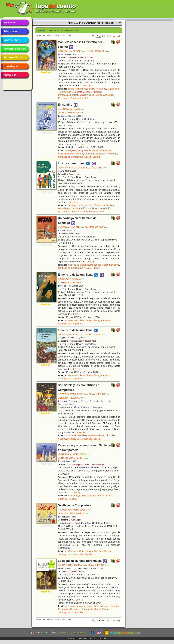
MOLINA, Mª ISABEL (71, 279)
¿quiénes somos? (79, 632)
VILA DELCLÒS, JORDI (93, 168)
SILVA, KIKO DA (99, 394)
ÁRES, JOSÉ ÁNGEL (72, 113)
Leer (87, 86)
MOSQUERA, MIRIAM (72, 51)
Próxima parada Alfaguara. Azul (82, 341)
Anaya (61, 171)
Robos (88, 92)
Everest (61, 461)
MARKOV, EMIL (96, 334)
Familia (91, 89)
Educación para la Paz (87, 208)
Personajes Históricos (69, 609)
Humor (95, 268)
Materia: (42, 30)
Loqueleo (62, 286)
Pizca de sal (74, 174)
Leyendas (114, 606)
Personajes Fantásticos (70, 95)
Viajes (88, 268)
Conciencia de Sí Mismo (70, 154)
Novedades (15, 23)
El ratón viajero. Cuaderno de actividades (86, 464)
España (97, 157)
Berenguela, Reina (91, 609)
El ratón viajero (75, 520)
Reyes (89, 606)
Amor (82, 320)
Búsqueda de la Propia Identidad (94, 150)
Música (71, 208)
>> (114, 36)
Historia (62, 208)
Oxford (61, 569)
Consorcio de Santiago (78, 401)
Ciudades (110, 435)
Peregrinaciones (90, 212)
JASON (64, 227)
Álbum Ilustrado (82, 407)
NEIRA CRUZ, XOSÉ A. (73, 565)
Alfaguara (62, 338)
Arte (102, 212)
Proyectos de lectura (15, 49)
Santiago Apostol (79, 98)
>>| (118, 36)
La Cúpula (63, 116)
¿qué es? (63, 632)
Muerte (104, 606)
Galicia (88, 157)
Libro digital (15, 66)
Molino (61, 54)
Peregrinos (64, 98)
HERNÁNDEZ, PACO (71, 109)
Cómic (79, 119)
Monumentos (98, 435)
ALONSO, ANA (68, 168)
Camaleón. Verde (76, 572)
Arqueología (113, 89)
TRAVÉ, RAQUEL (98, 51)
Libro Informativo (82, 523)
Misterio (97, 92)
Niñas (71, 89)
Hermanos (81, 89)
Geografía (76, 212)
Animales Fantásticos (79, 435)
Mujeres (72, 150)
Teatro (79, 575)
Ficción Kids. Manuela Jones (81, 57)
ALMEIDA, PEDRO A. (72, 398)
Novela (79, 61)
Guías (82, 551)
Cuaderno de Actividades (86, 467)
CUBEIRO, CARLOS (71, 283)
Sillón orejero (74, 234)
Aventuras (101, 89)
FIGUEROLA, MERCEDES (74, 454)
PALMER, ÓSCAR (96, 227)
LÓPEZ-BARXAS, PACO (73, 394)
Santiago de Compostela (71, 92)
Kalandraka (63, 401)
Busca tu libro (15, 40)
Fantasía (80, 606)
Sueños (62, 439)
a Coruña (63, 499)
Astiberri (62, 230)
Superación (105, 208)
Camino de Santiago (93, 95)
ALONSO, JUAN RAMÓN (74, 458)
